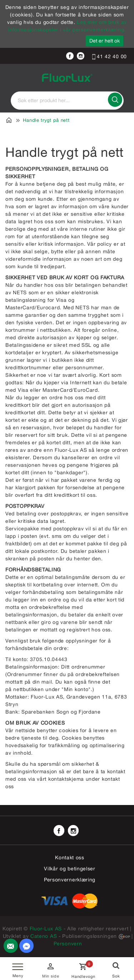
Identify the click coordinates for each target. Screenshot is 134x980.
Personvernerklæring (70, 880)
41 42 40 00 (110, 56)
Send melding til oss (28, 948)
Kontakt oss (70, 857)
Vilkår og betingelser (70, 869)
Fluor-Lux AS (46, 929)
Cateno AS (44, 936)
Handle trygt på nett (46, 120)
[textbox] (67, 101)
